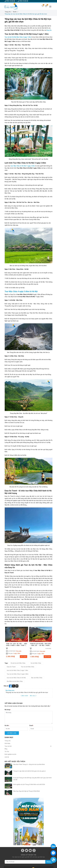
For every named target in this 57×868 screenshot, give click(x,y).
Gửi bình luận (12, 733)
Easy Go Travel (11, 667)
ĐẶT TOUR (23, 656)
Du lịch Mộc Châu (36, 663)
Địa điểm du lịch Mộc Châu (15, 681)
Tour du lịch (8, 746)
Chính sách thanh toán (11, 857)
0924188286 (12, 821)
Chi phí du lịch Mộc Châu (18, 663)
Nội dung (8, 710)
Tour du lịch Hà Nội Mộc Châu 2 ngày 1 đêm (18, 37)
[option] (17, 643)
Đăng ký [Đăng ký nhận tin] (49, 803)
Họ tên (7, 725)
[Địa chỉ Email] (25, 803)
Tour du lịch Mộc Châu (28, 667)
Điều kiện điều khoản (36, 835)
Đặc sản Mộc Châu (37, 678)
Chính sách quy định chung (37, 838)
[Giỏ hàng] (46, 6)
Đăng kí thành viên (35, 841)
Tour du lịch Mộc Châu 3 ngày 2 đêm (18, 674)
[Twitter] (26, 791)
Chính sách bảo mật (11, 860)
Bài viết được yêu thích (15, 761)
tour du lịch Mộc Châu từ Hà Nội (16, 678)
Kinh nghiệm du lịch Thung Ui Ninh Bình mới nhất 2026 (29, 778)
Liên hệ (7, 757)
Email (31, 725)
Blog (6, 749)
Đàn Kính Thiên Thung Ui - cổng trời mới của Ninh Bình (29, 764)
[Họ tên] (16, 729)
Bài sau (33, 696)
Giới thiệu (7, 743)
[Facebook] (23, 791)
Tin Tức (7, 752)
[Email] (41, 729)
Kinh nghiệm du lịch (11, 754)
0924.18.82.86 (10, 1)
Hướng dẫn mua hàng (11, 862)
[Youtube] (30, 791)
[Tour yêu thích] (42, 6)
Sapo (42, 866)
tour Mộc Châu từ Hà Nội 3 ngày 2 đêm (23, 166)
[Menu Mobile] (51, 6)
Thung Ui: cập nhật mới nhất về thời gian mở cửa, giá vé (29, 768)
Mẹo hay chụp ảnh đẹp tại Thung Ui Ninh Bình (27, 782)
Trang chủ (8, 741)
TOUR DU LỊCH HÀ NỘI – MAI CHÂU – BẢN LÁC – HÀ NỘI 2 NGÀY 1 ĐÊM (40, 645)
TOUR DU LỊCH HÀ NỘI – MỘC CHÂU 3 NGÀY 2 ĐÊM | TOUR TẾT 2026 (17, 645)
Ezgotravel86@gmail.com (16, 815)
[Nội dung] (29, 717)
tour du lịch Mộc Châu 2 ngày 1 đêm (18, 670)
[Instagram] (34, 791)
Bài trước (25, 696)
